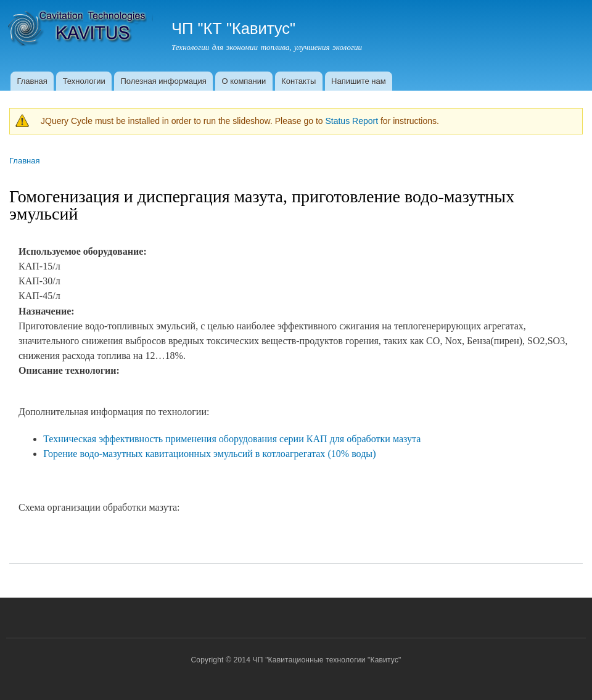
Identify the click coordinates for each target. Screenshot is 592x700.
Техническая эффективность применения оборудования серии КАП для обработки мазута (232, 439)
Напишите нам (359, 81)
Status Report (351, 121)
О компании (244, 81)
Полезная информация (163, 81)
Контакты (298, 81)
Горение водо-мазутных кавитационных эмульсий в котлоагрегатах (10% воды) (209, 454)
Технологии (84, 81)
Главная (32, 81)
